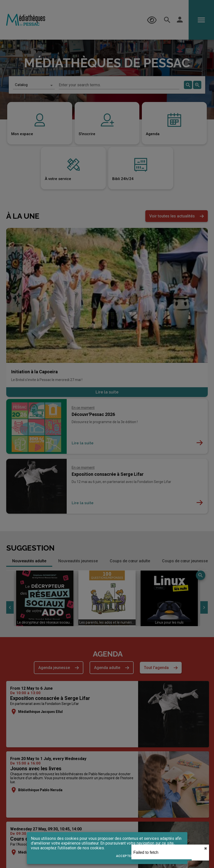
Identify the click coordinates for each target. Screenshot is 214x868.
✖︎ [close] (206, 849)
